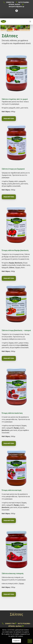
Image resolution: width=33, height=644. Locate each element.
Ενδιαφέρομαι (9, 119)
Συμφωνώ (16, 641)
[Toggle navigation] (30, 21)
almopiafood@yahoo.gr (16, 7)
